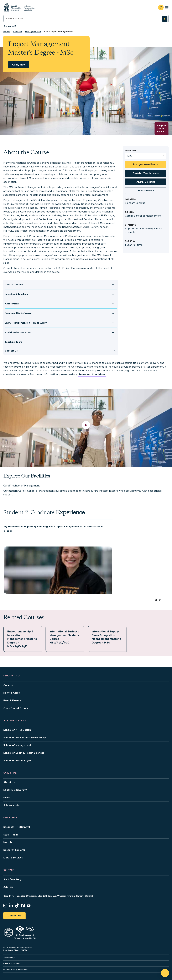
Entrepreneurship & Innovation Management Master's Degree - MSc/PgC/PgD (22, 639)
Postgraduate (33, 32)
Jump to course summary (162, 128)
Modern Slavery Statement (16, 969)
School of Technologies (17, 761)
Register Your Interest (146, 173)
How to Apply (12, 693)
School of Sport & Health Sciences (24, 753)
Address (8, 887)
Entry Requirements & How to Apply (26, 323)
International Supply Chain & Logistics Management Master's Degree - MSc (106, 637)
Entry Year (131, 151)
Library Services (13, 858)
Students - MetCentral (17, 827)
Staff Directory (12, 879)
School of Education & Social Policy (25, 738)
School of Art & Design (17, 730)
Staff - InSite (11, 835)
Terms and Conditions (92, 374)
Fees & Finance (146, 191)
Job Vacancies (12, 805)
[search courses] (165, 19)
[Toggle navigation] (167, 7)
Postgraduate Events (146, 164)
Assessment (12, 304)
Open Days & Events (16, 708)
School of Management (17, 745)
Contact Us (11, 351)
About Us (9, 782)
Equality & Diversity (15, 790)
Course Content (14, 285)
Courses (18, 32)
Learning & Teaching (16, 294)
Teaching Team (13, 342)
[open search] (161, 7)
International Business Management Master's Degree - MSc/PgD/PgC (64, 637)
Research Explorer (14, 850)
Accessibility (9, 958)
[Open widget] (165, 973)
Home (7, 32)
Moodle (8, 842)
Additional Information (18, 332)
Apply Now (19, 65)
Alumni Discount (146, 182)
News (7, 798)
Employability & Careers (19, 313)
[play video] (86, 428)
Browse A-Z (10, 26)
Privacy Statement (12, 963)
